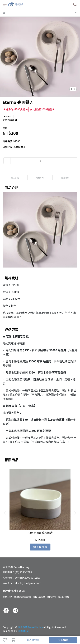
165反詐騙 (64, 597)
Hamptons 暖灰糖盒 (40, 533)
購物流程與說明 (22, 597)
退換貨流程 (39, 597)
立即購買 (63, 640)
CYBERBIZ (23, 631)
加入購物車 (33, 640)
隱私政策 (51, 597)
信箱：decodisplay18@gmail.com (22, 583)
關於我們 (7, 597)
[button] (75, 513)
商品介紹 (15, 177)
